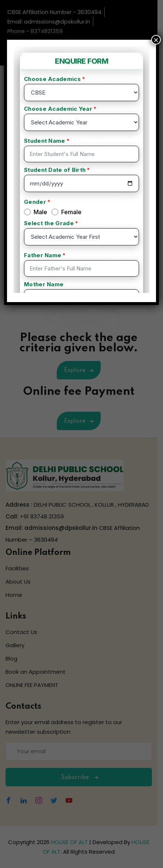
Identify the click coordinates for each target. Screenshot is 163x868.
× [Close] (156, 40)
